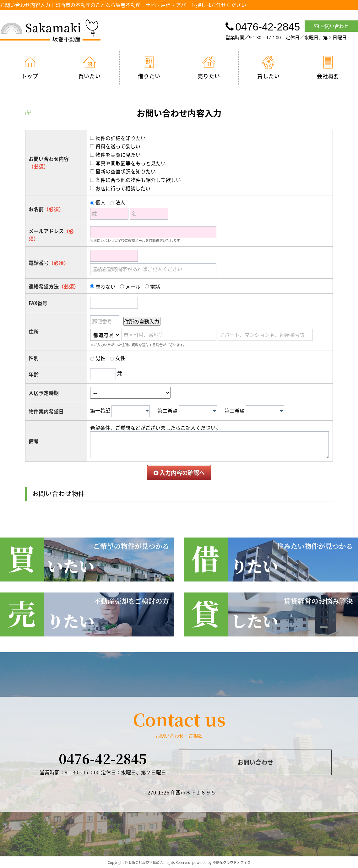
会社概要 (328, 68)
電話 (155, 287)
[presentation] (147, 411)
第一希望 (100, 411)
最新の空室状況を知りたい (126, 171)
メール (133, 287)
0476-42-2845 (103, 758)
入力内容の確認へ (179, 473)
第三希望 (235, 411)
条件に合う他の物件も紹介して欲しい (138, 180)
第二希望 (167, 411)
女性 (120, 358)
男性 (100, 358)
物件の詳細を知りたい (121, 138)
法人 (120, 202)
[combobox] (131, 411)
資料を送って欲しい (118, 146)
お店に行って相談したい (123, 188)
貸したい (268, 68)
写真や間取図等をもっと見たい (131, 163)
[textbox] (132, 411)
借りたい (149, 68)
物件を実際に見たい (118, 155)
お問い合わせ (331, 26)
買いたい (90, 68)
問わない (106, 287)
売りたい (209, 68)
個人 (100, 202)
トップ (30, 68)
